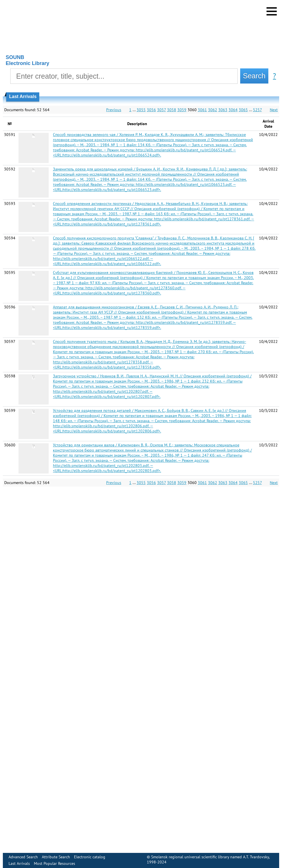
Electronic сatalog (90, 857)
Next (274, 110)
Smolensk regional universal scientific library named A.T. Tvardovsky (210, 857)
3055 (141, 110)
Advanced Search (23, 857)
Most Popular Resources (54, 863)
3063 (223, 110)
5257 (257, 110)
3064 (233, 110)
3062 (213, 110)
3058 (172, 110)
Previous (114, 110)
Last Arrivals (19, 863)
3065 (243, 110)
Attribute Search (56, 857)
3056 (151, 110)
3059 (182, 110)
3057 (161, 110)
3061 (202, 110)
